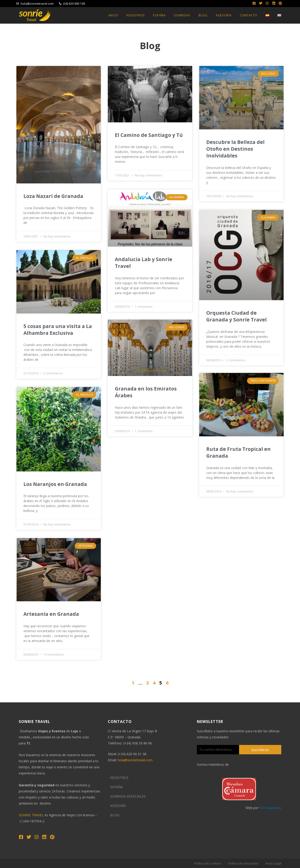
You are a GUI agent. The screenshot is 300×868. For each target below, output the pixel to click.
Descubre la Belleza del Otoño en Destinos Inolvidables (235, 149)
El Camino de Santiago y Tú (149, 135)
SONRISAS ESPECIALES (128, 796)
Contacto (249, 15)
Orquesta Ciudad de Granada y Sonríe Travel (236, 316)
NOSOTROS (119, 778)
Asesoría (224, 15)
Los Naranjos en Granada (55, 484)
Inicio (113, 15)
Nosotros (136, 15)
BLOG (115, 815)
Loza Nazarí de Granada (53, 196)
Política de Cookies (208, 863)
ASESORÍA (118, 806)
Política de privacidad (243, 863)
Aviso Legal (273, 863)
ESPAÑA (116, 787)
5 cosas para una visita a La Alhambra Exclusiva (58, 330)
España (159, 15)
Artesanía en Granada (51, 614)
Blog (203, 15)
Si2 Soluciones (270, 808)
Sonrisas (182, 15)
